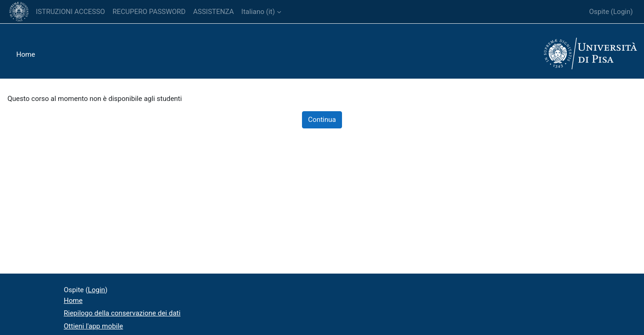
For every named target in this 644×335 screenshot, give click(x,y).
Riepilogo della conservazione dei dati (122, 313)
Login (622, 12)
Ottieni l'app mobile (93, 326)
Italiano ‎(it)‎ (258, 12)
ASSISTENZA (214, 12)
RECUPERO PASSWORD (149, 12)
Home (26, 54)
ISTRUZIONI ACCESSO (70, 12)
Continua (322, 120)
